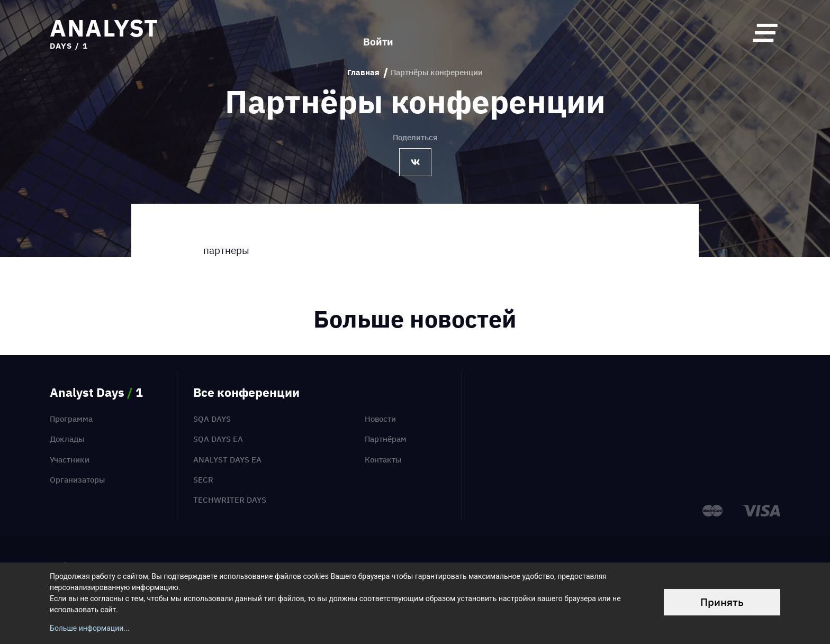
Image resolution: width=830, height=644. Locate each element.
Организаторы (77, 480)
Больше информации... (89, 628)
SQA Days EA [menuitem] (218, 439)
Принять (722, 602)
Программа (71, 419)
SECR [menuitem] (203, 480)
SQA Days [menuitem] (212, 419)
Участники (70, 460)
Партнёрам (386, 439)
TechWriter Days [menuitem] (230, 500)
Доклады (67, 439)
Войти (378, 33)
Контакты (383, 460)
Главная (363, 72)
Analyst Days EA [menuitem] (227, 460)
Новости (380, 419)
